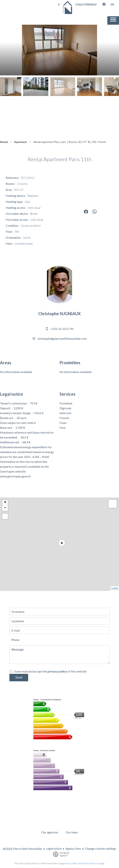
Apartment (21, 142)
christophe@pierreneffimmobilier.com (62, 339)
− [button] (5, 508)
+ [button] (5, 502)
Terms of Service (91, 863)
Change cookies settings (101, 848)
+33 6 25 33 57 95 (62, 329)
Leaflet (115, 588)
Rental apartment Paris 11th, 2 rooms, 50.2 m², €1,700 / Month (70, 142)
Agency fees (73, 848)
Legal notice (54, 848)
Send (19, 677)
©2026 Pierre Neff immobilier (23, 849)
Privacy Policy (72, 863)
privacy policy (57, 671)
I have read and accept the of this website (50, 671)
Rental (4, 142)
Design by (60, 854)
